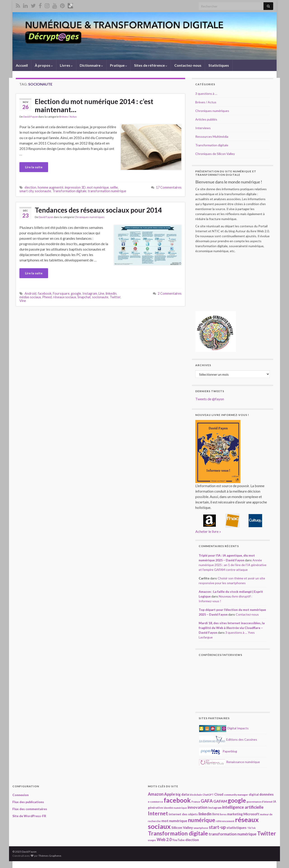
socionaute (43, 191)
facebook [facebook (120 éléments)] (177, 800)
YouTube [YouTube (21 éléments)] (178, 840)
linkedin (111, 293)
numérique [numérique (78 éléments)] (202, 820)
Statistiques (219, 65)
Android (30, 293)
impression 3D (75, 187)
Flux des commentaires (30, 809)
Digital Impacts (224, 728)
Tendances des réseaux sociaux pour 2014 (98, 210)
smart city (26, 191)
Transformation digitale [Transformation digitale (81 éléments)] (178, 833)
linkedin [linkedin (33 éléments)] (205, 814)
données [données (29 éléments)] (267, 794)
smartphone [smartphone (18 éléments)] (201, 828)
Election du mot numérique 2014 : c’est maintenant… (94, 105)
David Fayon (31, 117)
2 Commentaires (170, 293)
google (76, 293)
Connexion (21, 795)
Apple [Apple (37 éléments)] (170, 794)
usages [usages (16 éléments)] (152, 840)
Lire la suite (34, 167)
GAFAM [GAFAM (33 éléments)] (220, 801)
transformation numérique (107, 191)
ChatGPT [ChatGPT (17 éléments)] (208, 795)
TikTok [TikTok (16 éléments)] (251, 828)
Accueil (22, 65)
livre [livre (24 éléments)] (216, 814)
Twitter (115, 297)
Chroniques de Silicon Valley (215, 154)
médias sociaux (30, 297)
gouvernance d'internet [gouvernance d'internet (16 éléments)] (260, 802)
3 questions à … (206, 94)
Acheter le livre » (208, 531)
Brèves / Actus (68, 117)
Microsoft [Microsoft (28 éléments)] (251, 814)
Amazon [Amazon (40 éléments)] (156, 794)
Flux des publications (28, 802)
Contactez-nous (188, 65)
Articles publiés (206, 119)
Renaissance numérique (230, 762)
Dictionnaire (91, 65)
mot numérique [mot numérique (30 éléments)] (174, 821)
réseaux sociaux (65, 297)
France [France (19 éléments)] (196, 802)
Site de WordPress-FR (29, 816)
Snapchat (84, 297)
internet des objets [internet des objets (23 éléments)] (183, 814)
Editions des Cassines (228, 739)
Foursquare (61, 293)
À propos (44, 65)
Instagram (90, 293)
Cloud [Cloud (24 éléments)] (219, 794)
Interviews (203, 128)
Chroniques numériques (90, 217)
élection (30, 187)
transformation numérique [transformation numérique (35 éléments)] (233, 834)
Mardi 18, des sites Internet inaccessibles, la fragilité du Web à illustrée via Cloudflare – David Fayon (232, 628)
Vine (23, 301)
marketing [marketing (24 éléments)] (235, 814)
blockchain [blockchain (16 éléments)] (196, 795)
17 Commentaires (169, 187)
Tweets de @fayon (210, 399)
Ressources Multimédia (212, 136)
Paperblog (218, 751)
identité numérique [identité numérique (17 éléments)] (175, 808)
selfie (114, 187)
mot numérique (98, 187)
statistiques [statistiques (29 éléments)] (237, 827)
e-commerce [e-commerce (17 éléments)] (155, 802)
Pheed (47, 297)
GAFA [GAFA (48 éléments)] (207, 801)
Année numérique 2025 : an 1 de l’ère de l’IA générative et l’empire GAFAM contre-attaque (233, 565)
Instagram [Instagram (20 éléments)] (215, 808)
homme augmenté (51, 187)
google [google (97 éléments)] (237, 800)
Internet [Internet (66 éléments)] (158, 813)
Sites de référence (151, 65)
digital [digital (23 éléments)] (254, 794)
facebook (45, 293)
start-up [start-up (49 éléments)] (217, 827)
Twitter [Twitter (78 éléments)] (267, 833)
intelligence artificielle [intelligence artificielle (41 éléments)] (243, 807)
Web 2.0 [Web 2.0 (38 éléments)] (164, 840)
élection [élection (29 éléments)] (192, 840)
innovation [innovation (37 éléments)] (198, 807)
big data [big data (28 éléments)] (182, 794)
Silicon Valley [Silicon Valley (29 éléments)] (182, 827)
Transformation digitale (69, 191)
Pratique (119, 65)
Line (101, 293)
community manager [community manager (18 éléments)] (236, 794)
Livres (66, 65)
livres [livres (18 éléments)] (223, 814)
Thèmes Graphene (50, 856)
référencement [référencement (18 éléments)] (225, 821)
